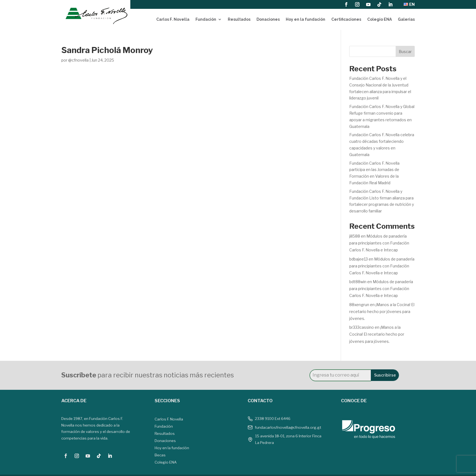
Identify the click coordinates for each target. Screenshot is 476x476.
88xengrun (359, 305)
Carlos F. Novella (173, 19)
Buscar (405, 52)
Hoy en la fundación (306, 19)
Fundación (206, 19)
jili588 (355, 236)
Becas (160, 455)
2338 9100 (264, 419)
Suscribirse (385, 375)
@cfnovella (78, 60)
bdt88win (358, 282)
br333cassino (362, 327)
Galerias (406, 19)
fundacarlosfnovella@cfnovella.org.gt (288, 427)
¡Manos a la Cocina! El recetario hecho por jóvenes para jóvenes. (382, 311)
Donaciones (268, 19)
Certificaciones (346, 19)
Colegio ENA (380, 19)
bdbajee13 (359, 259)
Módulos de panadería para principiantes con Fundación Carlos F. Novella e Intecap (379, 243)
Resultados (239, 19)
